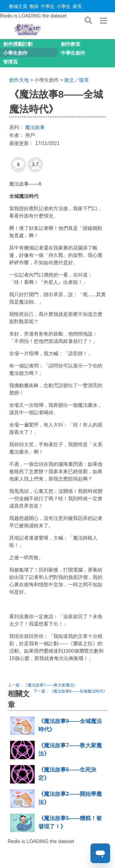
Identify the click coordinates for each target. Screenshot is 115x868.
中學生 (48, 6)
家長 (77, 6)
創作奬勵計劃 (18, 44)
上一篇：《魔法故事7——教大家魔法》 (43, 685)
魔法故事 (35, 127)
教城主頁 (18, 6)
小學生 (64, 6)
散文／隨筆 (77, 80)
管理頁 (10, 62)
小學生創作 (15, 53)
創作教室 (71, 44)
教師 (34, 6)
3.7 (33, 162)
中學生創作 (73, 53)
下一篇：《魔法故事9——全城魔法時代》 (70, 691)
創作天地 (19, 80)
